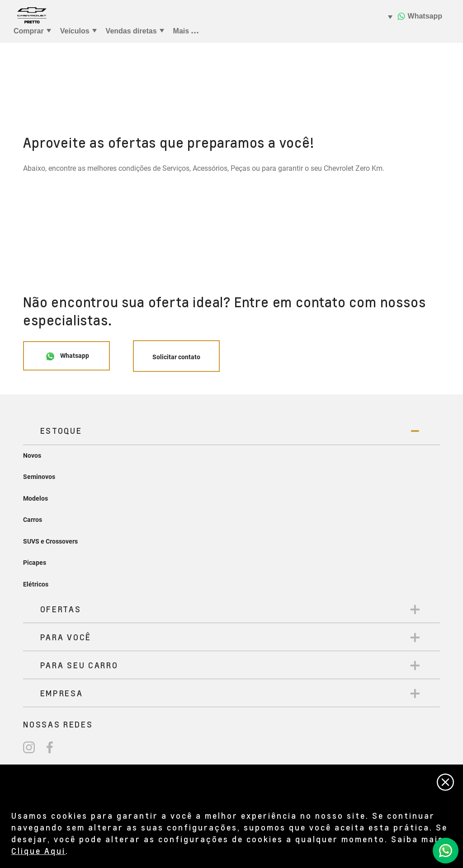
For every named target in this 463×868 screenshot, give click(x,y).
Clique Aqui (38, 851)
